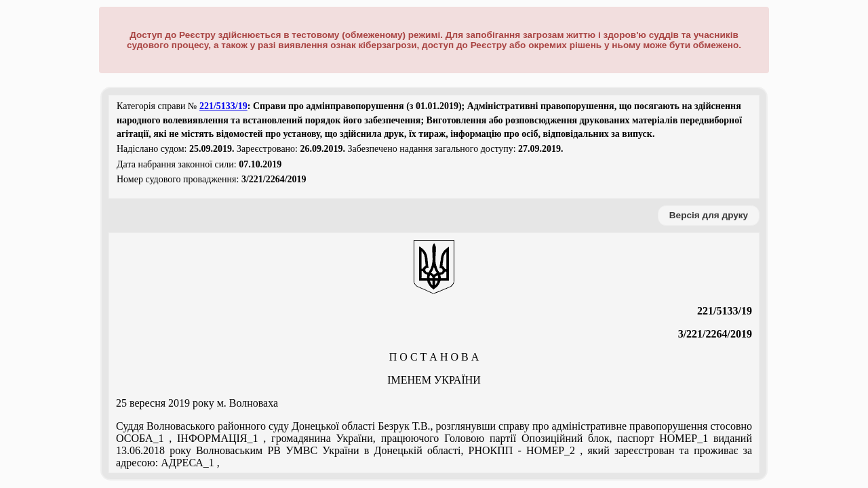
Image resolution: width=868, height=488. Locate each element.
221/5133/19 (223, 106)
